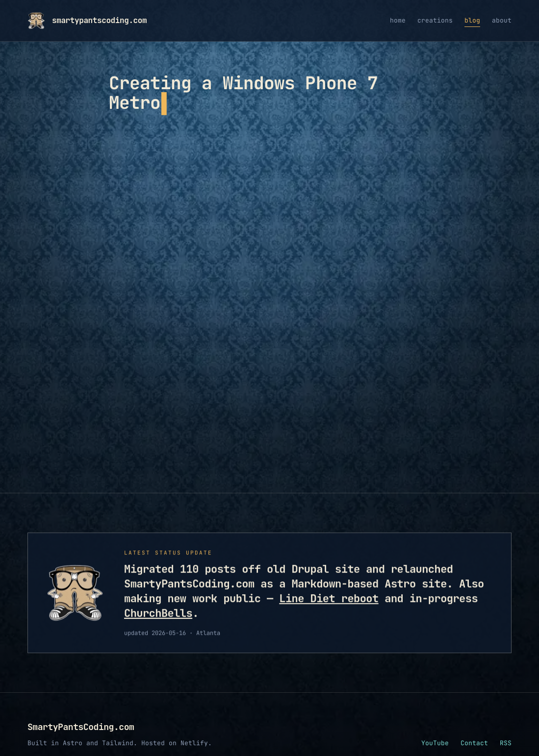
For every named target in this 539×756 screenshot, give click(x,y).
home (398, 20)
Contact (474, 723)
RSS (506, 723)
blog (472, 20)
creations (435, 20)
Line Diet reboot (329, 579)
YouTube (435, 723)
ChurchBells (158, 594)
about (502, 20)
